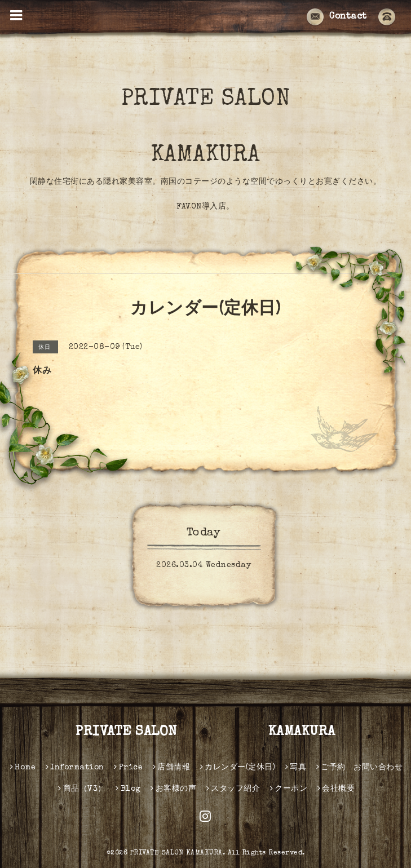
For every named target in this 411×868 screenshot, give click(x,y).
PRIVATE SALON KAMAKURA (232, 128)
